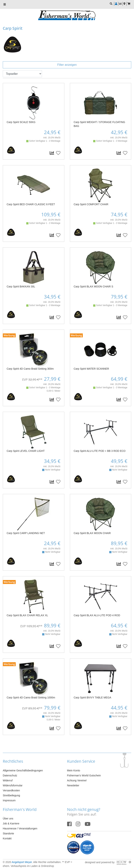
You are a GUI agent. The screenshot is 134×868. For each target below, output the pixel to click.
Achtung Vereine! (77, 780)
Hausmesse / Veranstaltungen (20, 828)
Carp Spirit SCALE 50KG (21, 122)
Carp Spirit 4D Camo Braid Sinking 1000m (31, 698)
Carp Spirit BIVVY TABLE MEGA (93, 698)
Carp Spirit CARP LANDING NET (26, 533)
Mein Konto (74, 770)
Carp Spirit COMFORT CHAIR (91, 204)
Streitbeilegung (11, 795)
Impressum (9, 800)
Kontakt (7, 838)
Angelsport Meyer (22, 862)
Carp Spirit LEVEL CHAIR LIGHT (26, 451)
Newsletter (73, 785)
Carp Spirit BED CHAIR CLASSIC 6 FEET (31, 204)
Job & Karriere (11, 823)
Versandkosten (11, 790)
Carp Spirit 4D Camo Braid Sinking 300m (30, 369)
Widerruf (8, 780)
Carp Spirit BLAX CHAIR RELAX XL (27, 615)
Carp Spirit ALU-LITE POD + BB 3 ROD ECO (100, 451)
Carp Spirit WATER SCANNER (91, 369)
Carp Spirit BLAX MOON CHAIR (92, 533)
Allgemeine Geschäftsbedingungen (23, 770)
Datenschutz (10, 775)
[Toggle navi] (5, 5)
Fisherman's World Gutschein (84, 775)
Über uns (8, 818)
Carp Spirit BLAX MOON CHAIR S (94, 287)
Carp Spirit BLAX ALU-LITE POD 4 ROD (97, 615)
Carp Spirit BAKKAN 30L (21, 287)
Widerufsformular (13, 785)
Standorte (8, 833)
